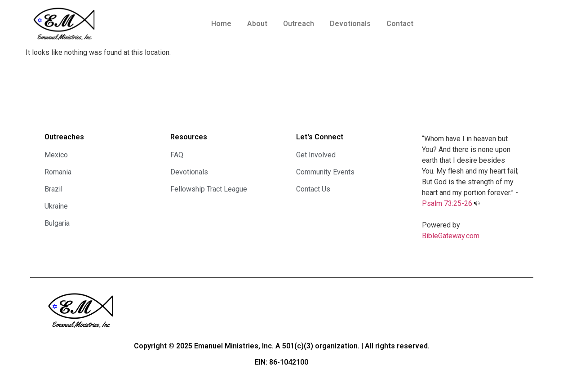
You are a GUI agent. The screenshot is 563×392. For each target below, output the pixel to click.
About (257, 24)
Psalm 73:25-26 (447, 203)
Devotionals (350, 24)
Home (221, 24)
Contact (400, 24)
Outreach (299, 24)
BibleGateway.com (451, 236)
